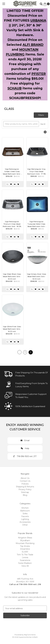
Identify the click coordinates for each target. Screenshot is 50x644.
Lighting (25, 519)
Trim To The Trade (25, 555)
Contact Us (25, 481)
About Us (25, 478)
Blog (25, 495)
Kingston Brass (25, 538)
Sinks (25, 514)
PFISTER (39, 74)
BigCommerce (30, 635)
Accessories (25, 522)
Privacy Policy (25, 489)
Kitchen (25, 508)
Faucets (25, 516)
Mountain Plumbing (25, 543)
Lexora (25, 557)
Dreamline (25, 549)
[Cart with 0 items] (46, 4)
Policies (25, 484)
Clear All (43, 124)
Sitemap (25, 492)
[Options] (45, 132)
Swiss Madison (25, 563)
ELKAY (25, 552)
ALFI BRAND (33, 45)
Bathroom (25, 511)
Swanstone (25, 560)
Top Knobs (25, 546)
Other (25, 525)
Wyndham (25, 540)
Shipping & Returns (25, 487)
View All (25, 566)
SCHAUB (15, 88)
